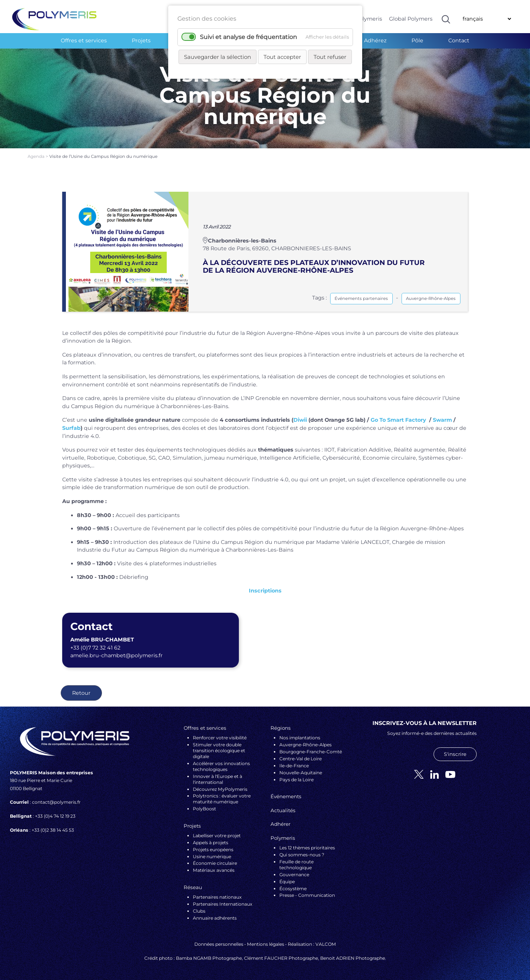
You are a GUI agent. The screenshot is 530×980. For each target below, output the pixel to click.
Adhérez (375, 40)
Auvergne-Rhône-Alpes (431, 298)
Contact (459, 40)
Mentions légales (266, 944)
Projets (141, 40)
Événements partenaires (361, 298)
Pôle (417, 40)
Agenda (37, 156)
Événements (286, 796)
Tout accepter (282, 57)
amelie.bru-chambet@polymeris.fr (116, 655)
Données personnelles (219, 944)
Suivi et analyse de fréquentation (248, 37)
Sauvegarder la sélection (218, 57)
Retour (81, 693)
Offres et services (84, 40)
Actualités (283, 810)
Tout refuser (330, 57)
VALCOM (326, 944)
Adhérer (280, 824)
